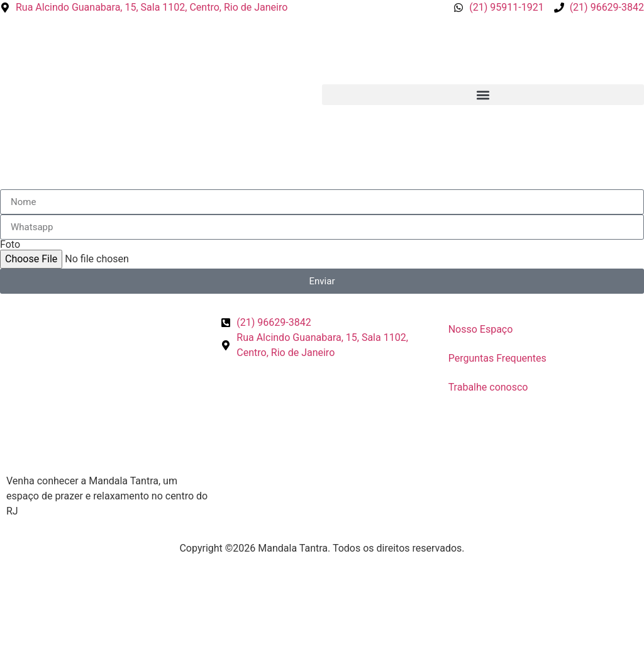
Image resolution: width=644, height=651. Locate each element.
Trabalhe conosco (488, 387)
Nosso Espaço (481, 329)
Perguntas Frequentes (497, 358)
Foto (10, 245)
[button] (483, 95)
